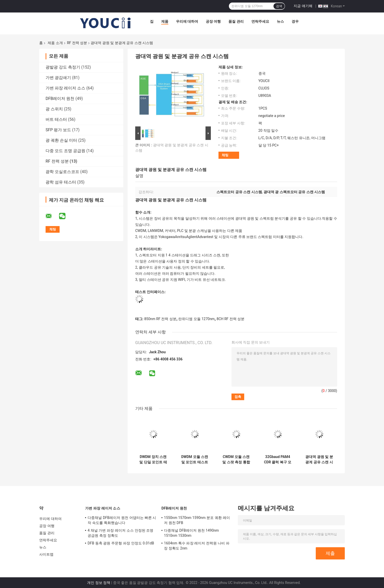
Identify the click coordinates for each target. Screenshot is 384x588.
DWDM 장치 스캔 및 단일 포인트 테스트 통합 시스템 (153, 460)
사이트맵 (46, 554)
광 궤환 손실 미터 (61, 140)
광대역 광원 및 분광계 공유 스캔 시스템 (319, 460)
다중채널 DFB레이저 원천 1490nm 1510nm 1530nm (191, 533)
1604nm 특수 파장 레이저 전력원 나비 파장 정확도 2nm (197, 546)
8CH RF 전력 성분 (231, 319)
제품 (165, 21)
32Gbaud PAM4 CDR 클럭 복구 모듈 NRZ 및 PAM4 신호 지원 (278, 460)
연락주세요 (260, 21)
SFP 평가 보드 (58, 130)
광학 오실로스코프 (62, 172)
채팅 (225, 155)
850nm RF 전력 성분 (160, 319)
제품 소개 (55, 43)
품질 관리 (236, 21)
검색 (279, 6)
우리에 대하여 (187, 21)
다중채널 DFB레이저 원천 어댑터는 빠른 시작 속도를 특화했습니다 (122, 520)
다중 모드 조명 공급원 (65, 151)
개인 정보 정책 (99, 583)
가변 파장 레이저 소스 (65, 88)
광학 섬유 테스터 (61, 182)
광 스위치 (54, 109)
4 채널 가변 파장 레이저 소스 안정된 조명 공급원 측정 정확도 (121, 533)
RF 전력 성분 (77, 43)
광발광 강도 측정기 (63, 67)
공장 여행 (213, 21)
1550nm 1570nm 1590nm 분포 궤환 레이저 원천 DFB (197, 520)
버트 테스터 (56, 119)
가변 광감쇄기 (58, 78)
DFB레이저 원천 (60, 99)
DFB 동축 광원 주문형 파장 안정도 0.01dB (121, 543)
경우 (295, 21)
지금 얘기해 (303, 6)
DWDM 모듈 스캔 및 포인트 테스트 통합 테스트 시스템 (195, 460)
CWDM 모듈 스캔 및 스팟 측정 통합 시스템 (236, 460)
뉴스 (280, 21)
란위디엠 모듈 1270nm (196, 319)
